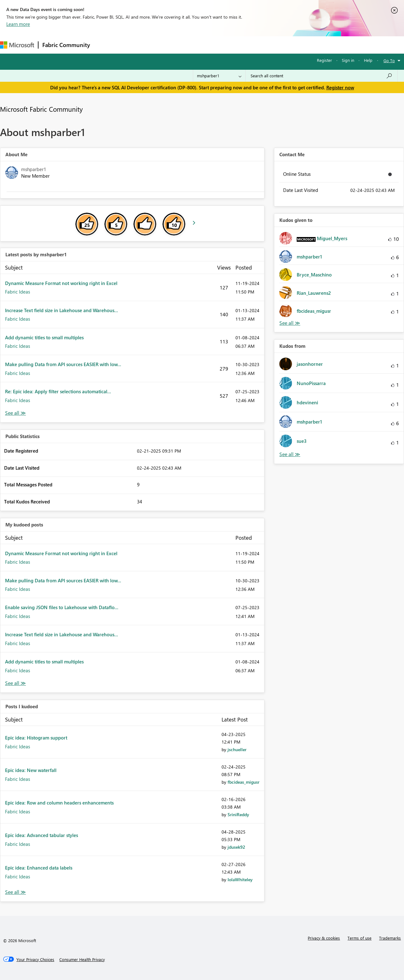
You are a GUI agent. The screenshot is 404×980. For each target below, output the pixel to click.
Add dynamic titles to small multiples (44, 337)
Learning (239, 45)
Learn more (18, 24)
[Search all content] (321, 76)
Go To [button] (389, 60)
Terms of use (359, 938)
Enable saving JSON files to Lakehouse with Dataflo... (62, 607)
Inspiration (132, 45)
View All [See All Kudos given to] (290, 323)
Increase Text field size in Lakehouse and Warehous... (62, 310)
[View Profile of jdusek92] (236, 847)
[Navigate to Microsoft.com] (17, 45)
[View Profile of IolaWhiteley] (240, 879)
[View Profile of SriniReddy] (238, 814)
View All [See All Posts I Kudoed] (15, 892)
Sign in (348, 60)
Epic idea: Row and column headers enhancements (59, 803)
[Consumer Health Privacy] (82, 959)
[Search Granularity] (219, 76)
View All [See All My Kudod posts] (15, 683)
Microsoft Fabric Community (41, 109)
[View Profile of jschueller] (237, 749)
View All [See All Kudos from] (290, 454)
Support (265, 45)
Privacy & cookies (324, 938)
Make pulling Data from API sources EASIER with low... (63, 364)
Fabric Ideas (18, 292)
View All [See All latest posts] (15, 413)
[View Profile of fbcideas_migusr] (244, 782)
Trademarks (390, 938)
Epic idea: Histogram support (36, 738)
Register (324, 60)
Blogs (214, 45)
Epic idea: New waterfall (31, 770)
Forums (104, 45)
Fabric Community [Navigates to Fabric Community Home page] (66, 45)
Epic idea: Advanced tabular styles (42, 835)
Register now (340, 87)
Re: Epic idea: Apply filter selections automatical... (58, 391)
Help (368, 60)
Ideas (158, 45)
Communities (186, 45)
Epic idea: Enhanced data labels (39, 868)
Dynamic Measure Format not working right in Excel (61, 283)
